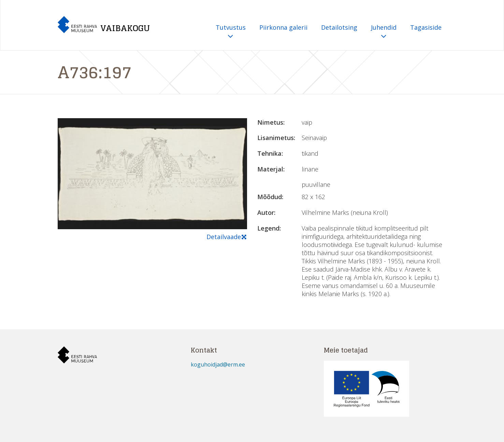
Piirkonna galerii (283, 27)
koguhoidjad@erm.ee (218, 364)
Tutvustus (231, 32)
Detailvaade (227, 237)
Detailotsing (339, 27)
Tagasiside (426, 27)
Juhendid (384, 32)
